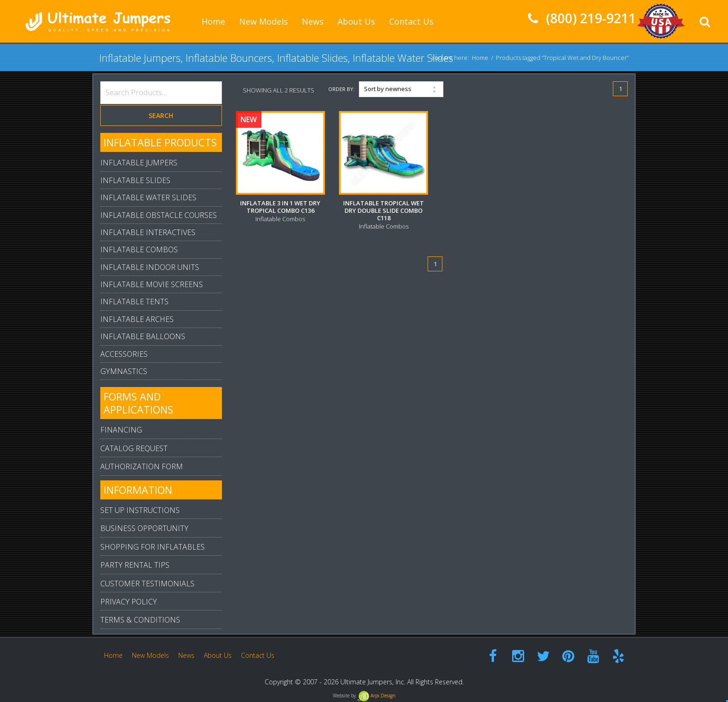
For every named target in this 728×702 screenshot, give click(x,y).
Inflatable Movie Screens (152, 284)
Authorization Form (142, 466)
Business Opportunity (144, 528)
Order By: (341, 89)
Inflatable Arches (137, 319)
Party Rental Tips (135, 565)
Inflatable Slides (135, 180)
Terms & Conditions (140, 620)
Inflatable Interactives (148, 232)
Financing (121, 430)
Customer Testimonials (147, 584)
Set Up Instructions (140, 510)
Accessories (124, 354)
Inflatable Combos (139, 249)
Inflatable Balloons (143, 336)
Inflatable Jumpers (139, 163)
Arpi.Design (377, 695)
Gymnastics (124, 371)
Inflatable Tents (134, 302)
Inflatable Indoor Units (150, 267)
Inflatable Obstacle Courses (159, 215)
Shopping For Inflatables (153, 547)
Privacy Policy (129, 602)
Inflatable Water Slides (148, 197)
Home (480, 58)
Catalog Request (134, 448)
